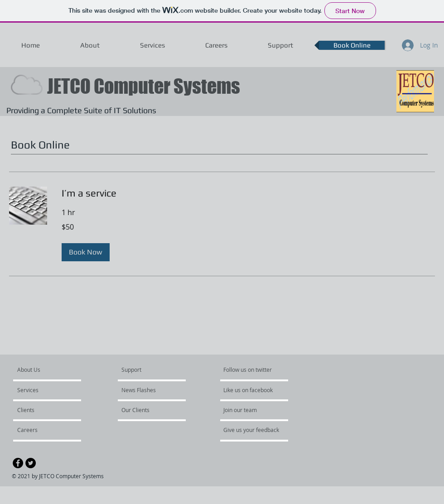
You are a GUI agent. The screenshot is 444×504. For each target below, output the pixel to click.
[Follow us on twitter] (248, 370)
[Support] (143, 370)
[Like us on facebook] (251, 390)
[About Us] (52, 370)
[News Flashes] (147, 390)
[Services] (43, 390)
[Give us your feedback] (256, 430)
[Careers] (41, 430)
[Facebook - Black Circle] (18, 463)
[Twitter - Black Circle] (31, 463)
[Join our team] (248, 410)
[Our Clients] (146, 410)
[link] (248, 193)
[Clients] (42, 410)
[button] (86, 252)
